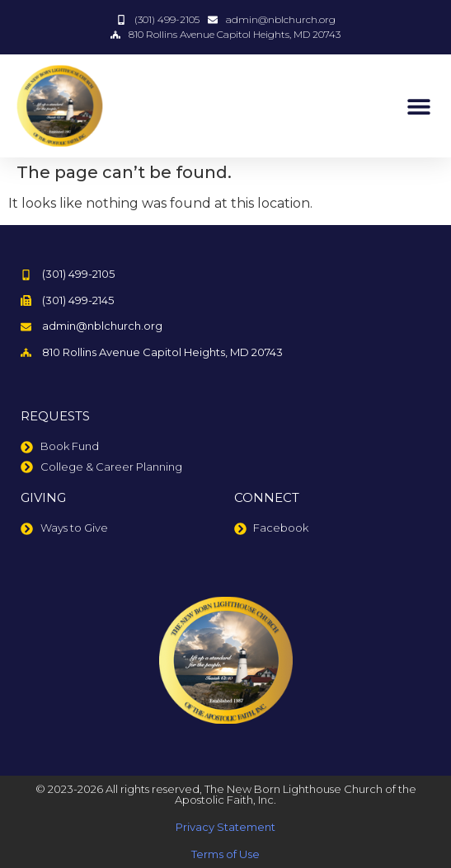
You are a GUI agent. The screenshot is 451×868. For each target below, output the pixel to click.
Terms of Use (225, 854)
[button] (418, 106)
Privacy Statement (225, 827)
